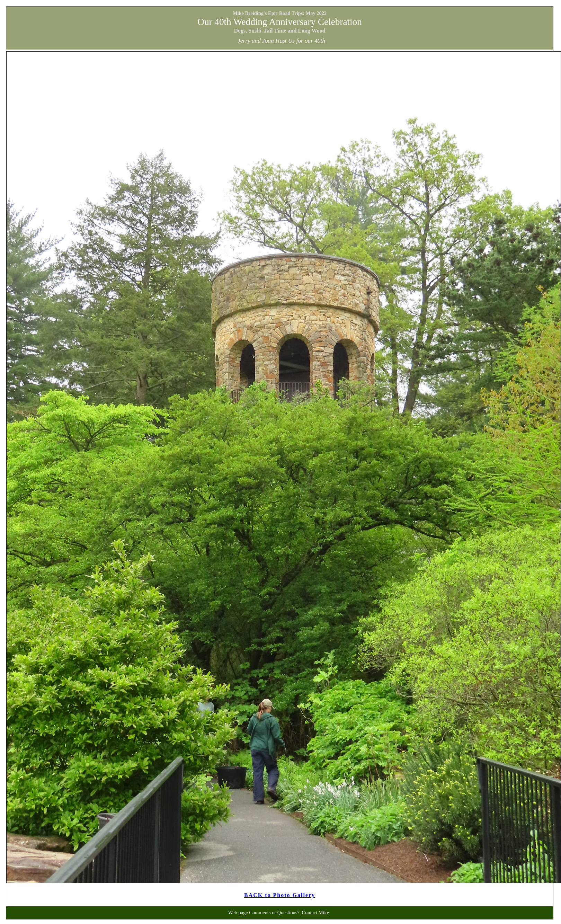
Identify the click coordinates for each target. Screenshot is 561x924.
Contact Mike (315, 913)
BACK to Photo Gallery (280, 895)
